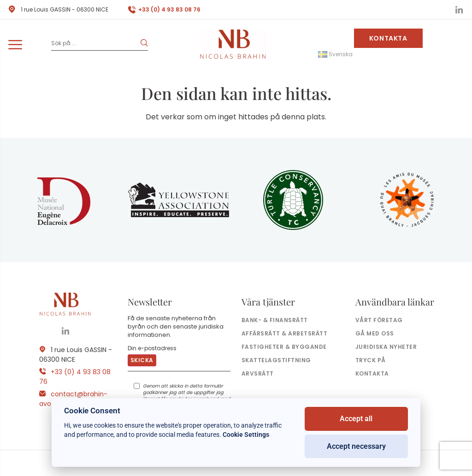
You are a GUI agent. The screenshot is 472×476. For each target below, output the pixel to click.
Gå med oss (375, 333)
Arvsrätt (258, 373)
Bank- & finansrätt (275, 320)
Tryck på (371, 360)
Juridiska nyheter (386, 347)
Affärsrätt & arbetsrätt (284, 333)
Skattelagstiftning (276, 360)
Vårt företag (379, 320)
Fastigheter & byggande (284, 347)
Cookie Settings (246, 435)
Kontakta (388, 38)
